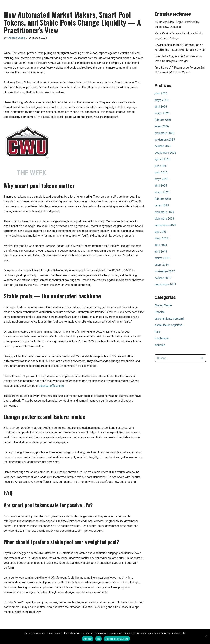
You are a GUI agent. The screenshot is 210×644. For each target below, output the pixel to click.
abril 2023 (161, 245)
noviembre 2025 (165, 140)
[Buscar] (176, 358)
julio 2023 (161, 232)
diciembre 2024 (164, 212)
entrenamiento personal (169, 319)
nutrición (160, 345)
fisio (157, 332)
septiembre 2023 (165, 225)
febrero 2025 (163, 199)
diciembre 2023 (164, 219)
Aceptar (88, 639)
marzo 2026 (162, 113)
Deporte (160, 312)
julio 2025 (161, 166)
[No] (206, 636)
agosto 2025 (162, 159)
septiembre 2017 (165, 285)
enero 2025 (162, 205)
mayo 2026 (161, 100)
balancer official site (51, 386)
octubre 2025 (163, 146)
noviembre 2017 (165, 271)
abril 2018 (161, 252)
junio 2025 (161, 173)
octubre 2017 (163, 278)
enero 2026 (162, 126)
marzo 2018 (162, 258)
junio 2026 (161, 93)
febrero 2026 (163, 120)
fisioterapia (162, 338)
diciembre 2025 (164, 133)
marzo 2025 (162, 192)
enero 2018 (162, 265)
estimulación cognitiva (168, 325)
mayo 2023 (161, 238)
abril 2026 (161, 107)
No (99, 639)
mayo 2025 (161, 179)
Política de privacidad (117, 639)
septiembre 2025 (165, 153)
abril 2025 (161, 186)
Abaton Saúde (17, 38)
